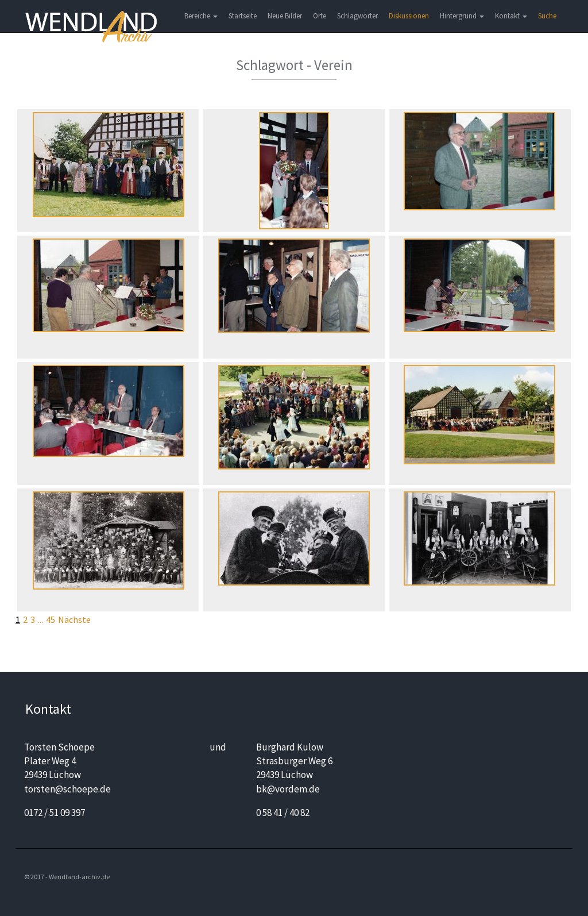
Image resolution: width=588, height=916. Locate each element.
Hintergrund (462, 16)
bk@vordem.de (288, 789)
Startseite (243, 16)
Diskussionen (409, 16)
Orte (320, 16)
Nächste (74, 619)
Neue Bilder (285, 16)
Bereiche (201, 16)
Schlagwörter (357, 16)
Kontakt (511, 16)
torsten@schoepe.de (67, 789)
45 (51, 619)
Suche (547, 16)
